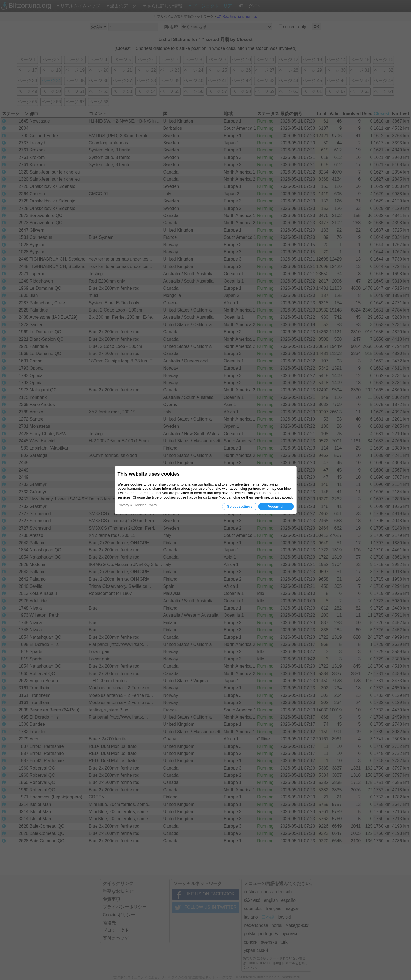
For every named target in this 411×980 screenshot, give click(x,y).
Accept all (276, 506)
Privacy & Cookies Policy (137, 505)
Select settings (240, 506)
